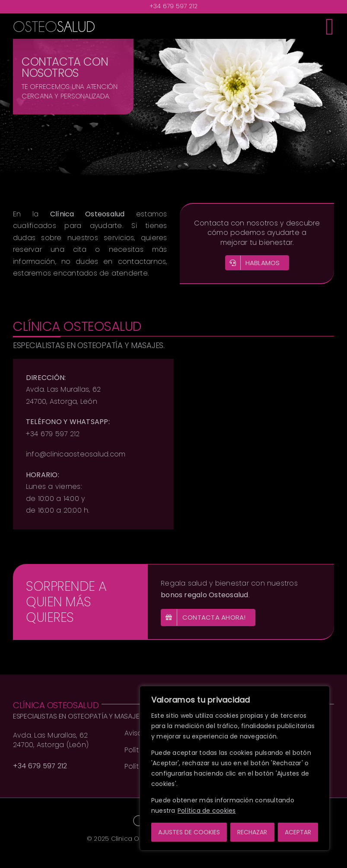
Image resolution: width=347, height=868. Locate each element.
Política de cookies (207, 811)
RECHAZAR (252, 832)
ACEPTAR (298, 832)
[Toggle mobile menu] (330, 26)
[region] (235, 768)
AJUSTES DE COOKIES (189, 832)
